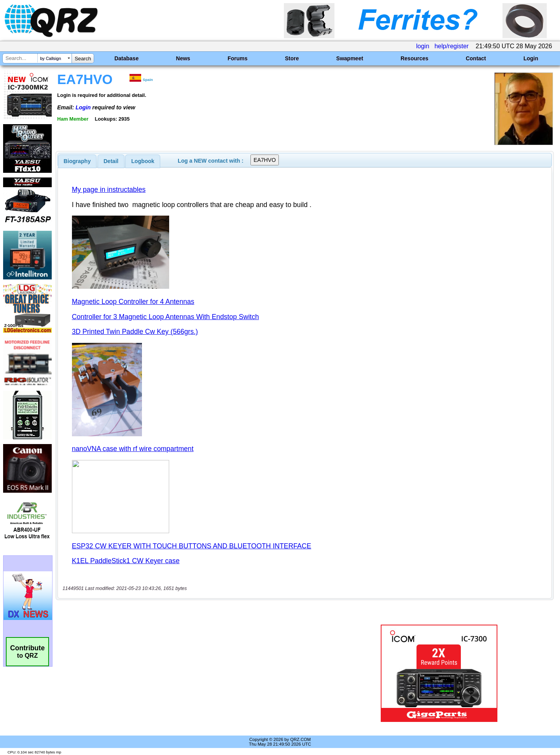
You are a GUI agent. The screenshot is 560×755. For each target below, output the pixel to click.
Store (292, 58)
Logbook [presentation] (143, 161)
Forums (237, 58)
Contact (476, 58)
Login (531, 58)
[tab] (77, 161)
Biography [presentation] (77, 161)
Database (126, 58)
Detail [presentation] (111, 161)
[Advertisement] (196, 673)
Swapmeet (350, 58)
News (183, 58)
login (423, 46)
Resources (415, 58)
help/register (451, 46)
